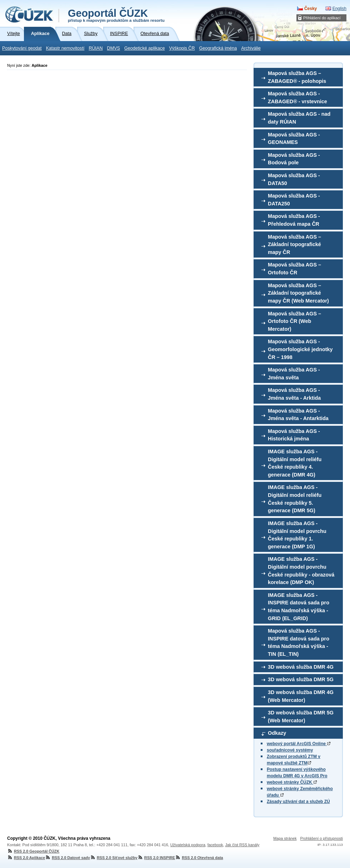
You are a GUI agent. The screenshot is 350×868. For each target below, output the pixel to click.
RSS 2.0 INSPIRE (156, 858)
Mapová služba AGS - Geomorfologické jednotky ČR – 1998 (300, 349)
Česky (311, 9)
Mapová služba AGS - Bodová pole (294, 159)
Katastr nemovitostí (65, 48)
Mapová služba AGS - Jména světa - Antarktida (298, 415)
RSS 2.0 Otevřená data (199, 858)
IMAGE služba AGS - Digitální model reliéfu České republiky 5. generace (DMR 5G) (295, 499)
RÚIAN (96, 48)
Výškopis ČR (182, 48)
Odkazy (277, 733)
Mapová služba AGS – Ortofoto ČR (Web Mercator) (294, 321)
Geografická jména (218, 48)
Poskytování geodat (22, 48)
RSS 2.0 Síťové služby (114, 858)
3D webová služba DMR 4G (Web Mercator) (301, 696)
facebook (215, 845)
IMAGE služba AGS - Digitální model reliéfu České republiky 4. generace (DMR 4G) (295, 463)
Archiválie (251, 48)
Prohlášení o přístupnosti (322, 838)
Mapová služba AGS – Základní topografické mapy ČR (294, 245)
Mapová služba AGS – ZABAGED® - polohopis (297, 77)
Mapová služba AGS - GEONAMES (294, 139)
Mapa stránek (285, 838)
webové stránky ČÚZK (292, 782)
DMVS (114, 48)
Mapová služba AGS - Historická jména (294, 435)
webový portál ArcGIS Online (299, 744)
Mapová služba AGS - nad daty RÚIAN (299, 118)
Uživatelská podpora (188, 845)
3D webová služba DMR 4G (301, 667)
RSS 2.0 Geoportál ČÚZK (33, 851)
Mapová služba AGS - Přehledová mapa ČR (294, 220)
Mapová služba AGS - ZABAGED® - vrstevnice (297, 98)
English (339, 9)
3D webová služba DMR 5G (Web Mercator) (301, 717)
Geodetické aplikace (144, 48)
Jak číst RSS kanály (242, 845)
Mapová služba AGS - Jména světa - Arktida (294, 394)
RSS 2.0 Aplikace (26, 858)
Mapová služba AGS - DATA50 (294, 179)
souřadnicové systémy (290, 750)
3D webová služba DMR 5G (301, 679)
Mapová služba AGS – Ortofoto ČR (294, 269)
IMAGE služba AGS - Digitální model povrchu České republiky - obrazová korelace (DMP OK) (301, 571)
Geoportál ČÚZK (116, 15)
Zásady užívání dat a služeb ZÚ (298, 802)
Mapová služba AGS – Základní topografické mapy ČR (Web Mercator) (298, 293)
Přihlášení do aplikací (322, 18)
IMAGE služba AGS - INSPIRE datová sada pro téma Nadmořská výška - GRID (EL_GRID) (299, 607)
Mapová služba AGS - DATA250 (294, 200)
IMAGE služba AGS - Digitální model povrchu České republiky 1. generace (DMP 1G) (297, 535)
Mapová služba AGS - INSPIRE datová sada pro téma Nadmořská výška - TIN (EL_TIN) (299, 642)
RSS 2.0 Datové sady (67, 858)
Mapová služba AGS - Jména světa (294, 374)
